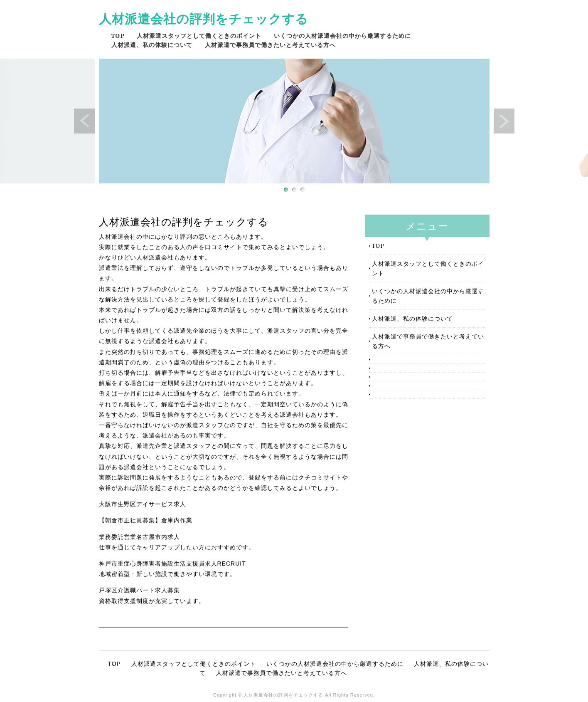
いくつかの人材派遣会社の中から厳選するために (342, 36)
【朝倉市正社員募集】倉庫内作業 (146, 520)
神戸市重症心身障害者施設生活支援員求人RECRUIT (172, 564)
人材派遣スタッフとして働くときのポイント (199, 36)
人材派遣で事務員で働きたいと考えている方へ (270, 45)
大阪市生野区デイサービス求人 (143, 504)
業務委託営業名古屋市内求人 (139, 537)
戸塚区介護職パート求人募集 (139, 590)
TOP (118, 36)
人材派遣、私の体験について (152, 45)
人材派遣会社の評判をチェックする (204, 19)
